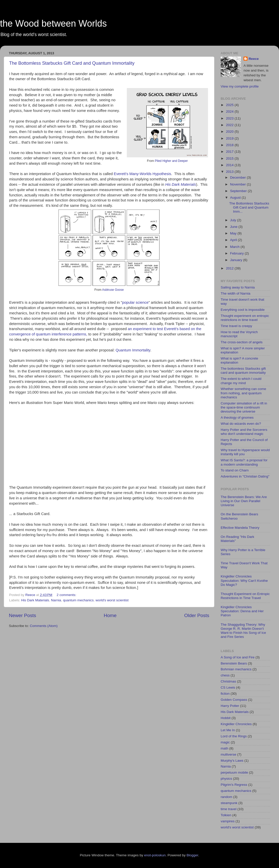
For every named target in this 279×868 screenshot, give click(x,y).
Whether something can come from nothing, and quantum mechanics (243, 393)
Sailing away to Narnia (238, 287)
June (234, 227)
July (234, 220)
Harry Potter (230, 706)
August (236, 198)
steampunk (229, 803)
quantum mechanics (78, 600)
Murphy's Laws (232, 761)
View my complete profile (240, 86)
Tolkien (226, 815)
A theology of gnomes (237, 418)
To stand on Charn (235, 470)
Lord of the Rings (234, 736)
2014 (230, 165)
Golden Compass (234, 700)
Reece (254, 59)
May (234, 233)
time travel (229, 809)
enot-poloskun (155, 855)
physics (226, 779)
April (234, 240)
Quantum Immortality (133, 350)
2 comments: (67, 595)
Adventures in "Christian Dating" (245, 476)
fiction (225, 694)
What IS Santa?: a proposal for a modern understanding (244, 462)
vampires (228, 821)
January (237, 260)
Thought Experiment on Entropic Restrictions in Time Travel (245, 596)
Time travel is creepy (236, 326)
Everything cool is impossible (243, 310)
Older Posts (197, 615)
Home (110, 615)
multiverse (229, 754)
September (239, 191)
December (238, 177)
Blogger (193, 855)
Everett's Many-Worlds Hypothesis (143, 174)
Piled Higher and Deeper (171, 161)
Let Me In (228, 730)
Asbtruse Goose (113, 290)
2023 (230, 118)
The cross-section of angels (242, 342)
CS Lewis (228, 687)
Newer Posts (22, 615)
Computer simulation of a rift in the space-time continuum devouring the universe (244, 407)
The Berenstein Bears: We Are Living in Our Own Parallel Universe (244, 501)
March (235, 247)
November (238, 184)
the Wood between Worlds (53, 23)
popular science (135, 302)
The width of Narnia (236, 293)
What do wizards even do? (241, 424)
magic (225, 742)
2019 (230, 138)
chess (225, 675)
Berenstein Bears (234, 663)
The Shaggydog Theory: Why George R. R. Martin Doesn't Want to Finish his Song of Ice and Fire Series (243, 631)
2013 (230, 172)
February (237, 253)
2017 (230, 152)
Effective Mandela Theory (240, 528)
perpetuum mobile (234, 772)
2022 (230, 125)
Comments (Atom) (44, 626)
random (226, 797)
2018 (230, 145)
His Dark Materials (181, 184)
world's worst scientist (112, 600)
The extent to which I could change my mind (241, 381)
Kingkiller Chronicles (236, 724)
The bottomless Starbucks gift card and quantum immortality (243, 371)
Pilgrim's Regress (234, 785)
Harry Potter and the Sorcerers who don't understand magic (244, 432)
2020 (230, 132)
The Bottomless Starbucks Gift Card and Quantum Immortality (72, 63)
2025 (230, 105)
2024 (230, 112)
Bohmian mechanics (236, 669)
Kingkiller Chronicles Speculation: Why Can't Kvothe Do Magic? (244, 580)
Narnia (56, 600)
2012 (230, 268)
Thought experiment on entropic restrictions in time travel (245, 318)
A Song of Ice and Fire (238, 657)
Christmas (228, 681)
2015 (230, 158)
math (224, 748)
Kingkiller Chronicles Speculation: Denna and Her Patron (242, 611)
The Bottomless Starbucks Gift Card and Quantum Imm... (249, 207)
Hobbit (226, 718)
